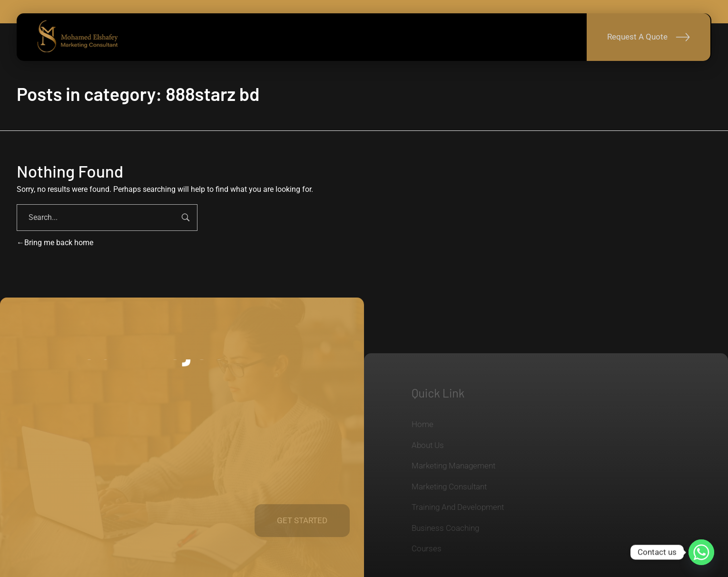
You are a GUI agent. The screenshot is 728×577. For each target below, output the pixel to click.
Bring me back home (55, 243)
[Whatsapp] (701, 552)
